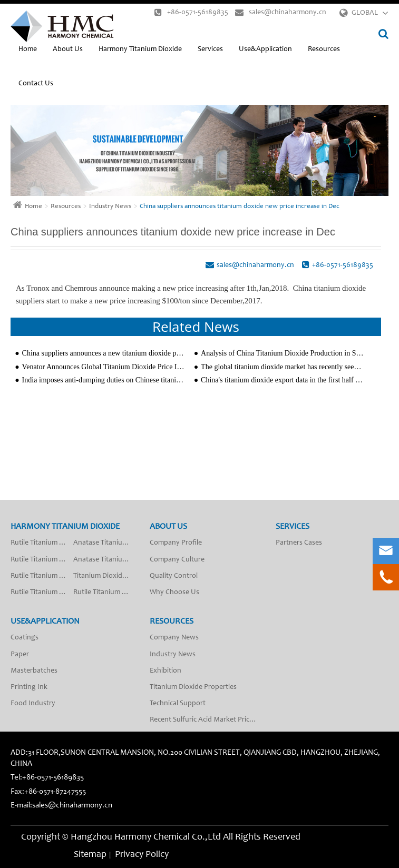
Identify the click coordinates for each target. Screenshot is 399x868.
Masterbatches (34, 671)
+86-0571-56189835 (191, 12)
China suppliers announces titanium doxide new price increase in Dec (240, 207)
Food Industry (33, 704)
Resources (324, 50)
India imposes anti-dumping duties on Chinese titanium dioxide (104, 380)
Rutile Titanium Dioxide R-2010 (42, 593)
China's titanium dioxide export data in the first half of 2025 (283, 380)
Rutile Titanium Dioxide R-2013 (42, 560)
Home (28, 50)
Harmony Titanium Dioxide (140, 50)
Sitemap (90, 855)
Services (210, 50)
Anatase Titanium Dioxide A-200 (105, 560)
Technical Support (178, 704)
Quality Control (174, 576)
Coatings (25, 638)
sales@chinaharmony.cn (281, 12)
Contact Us (36, 84)
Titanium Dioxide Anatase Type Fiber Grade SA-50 (105, 576)
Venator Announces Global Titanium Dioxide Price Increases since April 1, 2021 (104, 367)
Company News (174, 638)
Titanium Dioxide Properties (193, 687)
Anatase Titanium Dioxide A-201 (105, 543)
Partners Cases (299, 543)
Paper (20, 655)
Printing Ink (29, 687)
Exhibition (166, 671)
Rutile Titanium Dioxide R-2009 (42, 576)
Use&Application (265, 50)
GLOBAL (365, 13)
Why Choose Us (174, 593)
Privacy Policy (142, 855)
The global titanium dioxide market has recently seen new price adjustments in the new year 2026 (283, 367)
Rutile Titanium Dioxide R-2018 (105, 593)
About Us (68, 50)
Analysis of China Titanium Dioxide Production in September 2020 (283, 353)
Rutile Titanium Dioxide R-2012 (42, 543)
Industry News (110, 207)
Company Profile (176, 543)
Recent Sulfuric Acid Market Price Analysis (206, 720)
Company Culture (177, 560)
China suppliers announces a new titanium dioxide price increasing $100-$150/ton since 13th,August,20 (104, 353)
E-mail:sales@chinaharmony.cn (61, 806)
